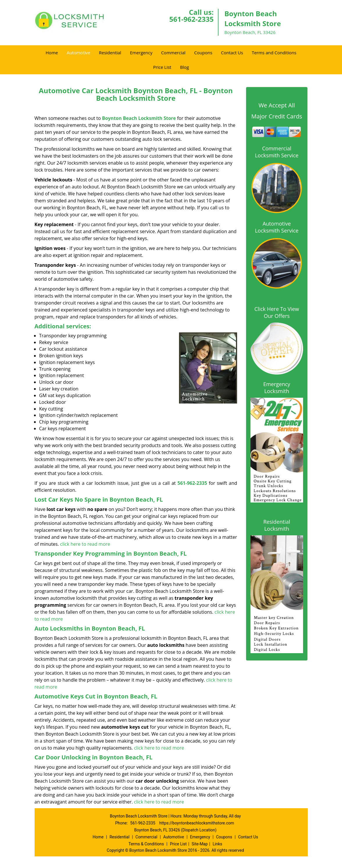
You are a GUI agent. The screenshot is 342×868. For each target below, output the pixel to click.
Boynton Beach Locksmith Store (139, 118)
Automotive (78, 53)
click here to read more (85, 544)
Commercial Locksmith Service (277, 152)
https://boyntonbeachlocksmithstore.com (197, 823)
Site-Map (200, 844)
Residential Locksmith (277, 525)
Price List (162, 67)
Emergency (141, 53)
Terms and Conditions (274, 53)
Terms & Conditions (146, 844)
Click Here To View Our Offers (277, 312)
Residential (110, 53)
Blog (184, 67)
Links (217, 844)
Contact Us (232, 53)
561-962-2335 (191, 19)
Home (52, 53)
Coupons (203, 53)
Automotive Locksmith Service (277, 227)
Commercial (173, 53)
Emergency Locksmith (277, 388)
